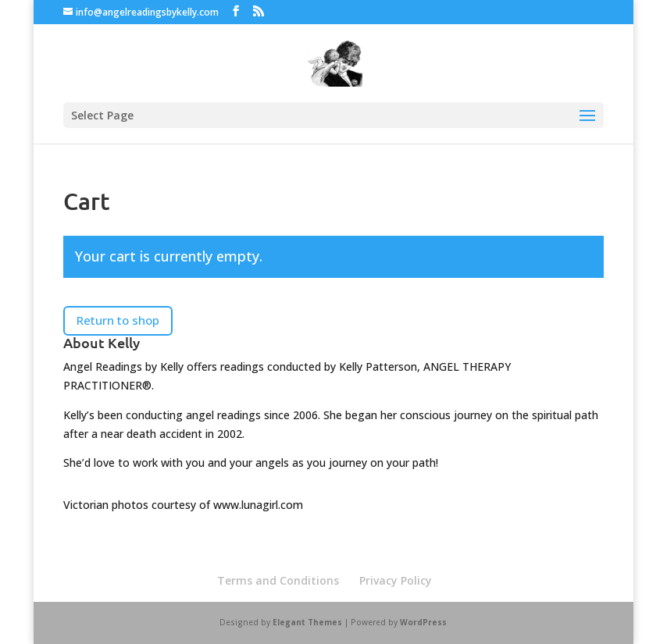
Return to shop (118, 320)
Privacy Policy (396, 580)
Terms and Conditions (278, 580)
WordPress (423, 622)
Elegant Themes (307, 622)
